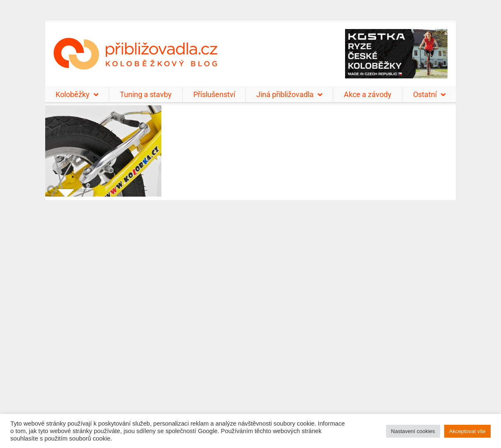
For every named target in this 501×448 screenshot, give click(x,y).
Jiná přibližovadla (289, 95)
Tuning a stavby (146, 94)
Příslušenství (214, 94)
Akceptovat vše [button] (467, 431)
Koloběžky (77, 95)
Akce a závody (368, 94)
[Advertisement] (250, 319)
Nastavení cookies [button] (413, 431)
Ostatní (429, 95)
